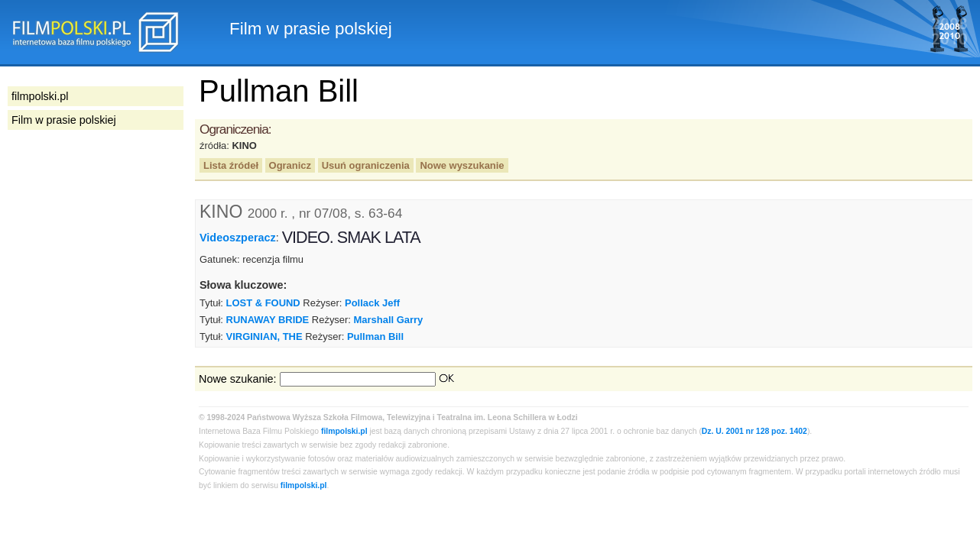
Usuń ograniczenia (366, 165)
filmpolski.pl (344, 431)
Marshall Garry (389, 320)
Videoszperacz (238, 238)
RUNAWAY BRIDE (268, 320)
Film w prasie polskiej (64, 120)
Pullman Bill (375, 336)
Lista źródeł (231, 165)
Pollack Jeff (372, 303)
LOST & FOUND (263, 303)
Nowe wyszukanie (462, 165)
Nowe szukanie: (238, 379)
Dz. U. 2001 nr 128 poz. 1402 (754, 431)
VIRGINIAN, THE (264, 336)
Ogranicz (290, 165)
